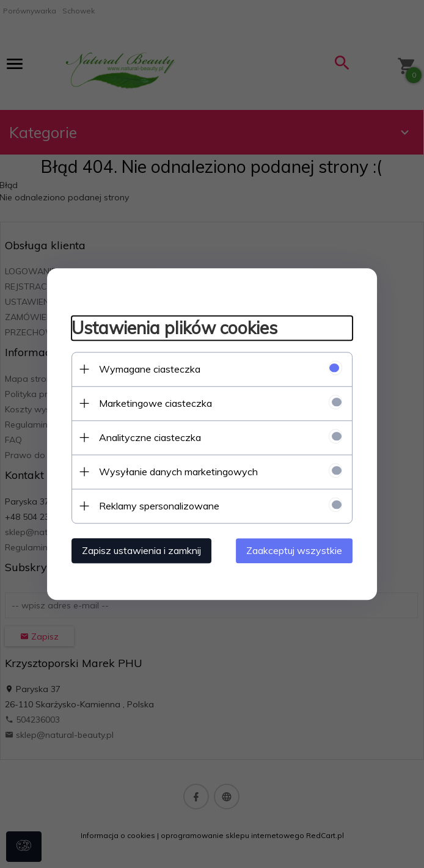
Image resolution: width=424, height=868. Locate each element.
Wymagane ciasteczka (150, 369)
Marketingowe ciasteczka (155, 403)
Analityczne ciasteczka (150, 437)
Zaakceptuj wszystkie (294, 550)
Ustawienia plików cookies (174, 328)
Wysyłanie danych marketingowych (178, 472)
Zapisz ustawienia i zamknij (141, 550)
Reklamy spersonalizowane (159, 506)
